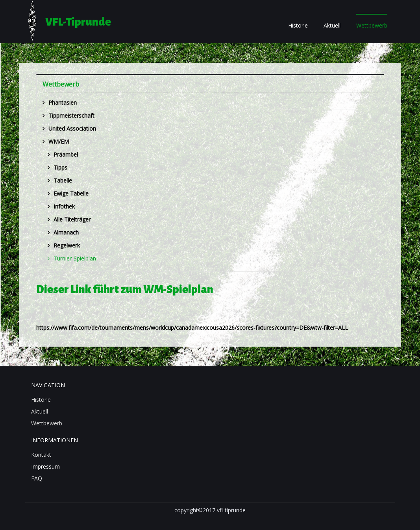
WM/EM (59, 141)
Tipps (60, 167)
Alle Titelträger (72, 219)
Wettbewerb (372, 25)
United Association (72, 128)
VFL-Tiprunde (78, 22)
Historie (298, 25)
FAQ (37, 478)
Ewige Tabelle (71, 193)
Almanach (66, 232)
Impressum (45, 466)
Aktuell (332, 25)
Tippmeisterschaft (71, 115)
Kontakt (41, 455)
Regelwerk (67, 245)
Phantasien (63, 102)
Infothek (64, 206)
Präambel (66, 154)
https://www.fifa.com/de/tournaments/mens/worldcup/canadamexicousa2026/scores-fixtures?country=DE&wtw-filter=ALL (192, 328)
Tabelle (63, 180)
